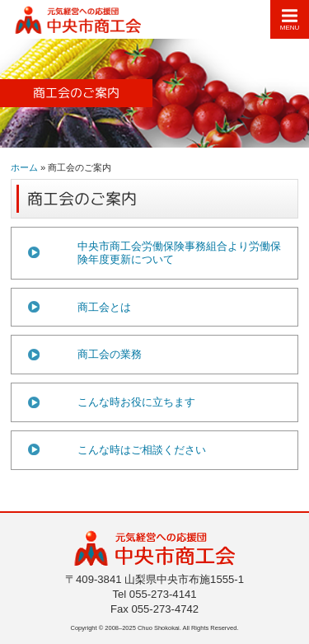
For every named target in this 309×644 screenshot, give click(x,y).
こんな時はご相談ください (142, 450)
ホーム (24, 167)
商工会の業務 (110, 354)
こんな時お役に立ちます (136, 402)
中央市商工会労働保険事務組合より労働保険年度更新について (179, 253)
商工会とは (104, 307)
